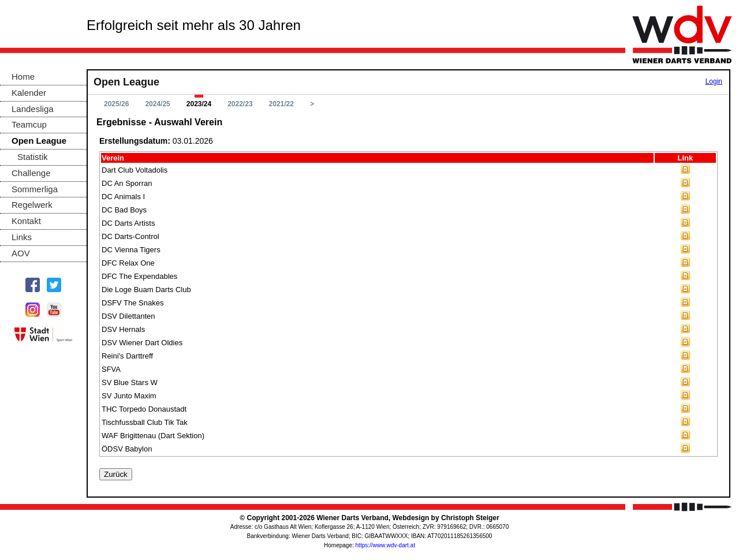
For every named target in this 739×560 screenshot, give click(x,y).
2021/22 (281, 104)
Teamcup (29, 124)
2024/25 (157, 104)
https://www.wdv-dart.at (385, 545)
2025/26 (116, 104)
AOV (21, 253)
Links (22, 237)
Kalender (29, 93)
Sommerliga (35, 189)
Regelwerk (32, 205)
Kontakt (26, 221)
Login (714, 81)
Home (23, 76)
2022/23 (240, 104)
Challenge (31, 173)
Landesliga (33, 109)
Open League (39, 141)
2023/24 (199, 104)
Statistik (33, 157)
